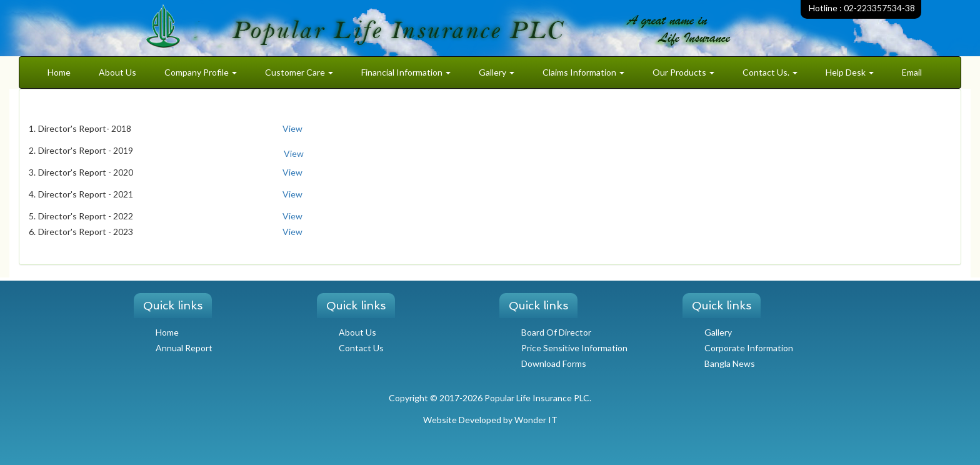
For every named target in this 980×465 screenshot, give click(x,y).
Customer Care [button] (299, 72)
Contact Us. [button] (770, 72)
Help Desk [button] (850, 72)
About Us (117, 72)
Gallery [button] (497, 72)
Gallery (718, 332)
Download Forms (554, 363)
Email (912, 72)
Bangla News (730, 363)
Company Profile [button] (201, 72)
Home (59, 72)
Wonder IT (536, 420)
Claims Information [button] (583, 72)
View (292, 128)
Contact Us (361, 348)
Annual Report (184, 348)
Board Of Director (556, 332)
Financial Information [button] (406, 72)
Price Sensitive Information (574, 348)
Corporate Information (749, 348)
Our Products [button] (683, 72)
